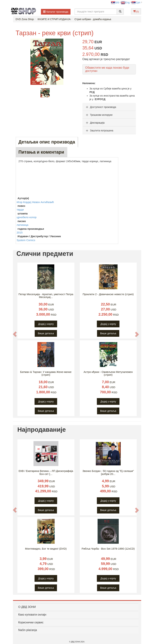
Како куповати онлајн (32, 615)
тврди (20, 210)
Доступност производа (101, 107)
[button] (15, 334)
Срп (136, 2)
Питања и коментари (41, 152)
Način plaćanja (28, 630)
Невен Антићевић (43, 202)
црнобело (23, 217)
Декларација (95, 123)
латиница (23, 225)
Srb (115, 2)
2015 (20, 232)
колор (33, 217)
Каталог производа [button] (56, 12)
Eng (125, 2)
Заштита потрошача (99, 131)
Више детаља (46, 333)
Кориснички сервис (31, 622)
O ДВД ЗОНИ (27, 607)
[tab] (109, 107)
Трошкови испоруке (99, 115)
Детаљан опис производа (47, 142)
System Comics (26, 240)
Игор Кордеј (24, 202)
